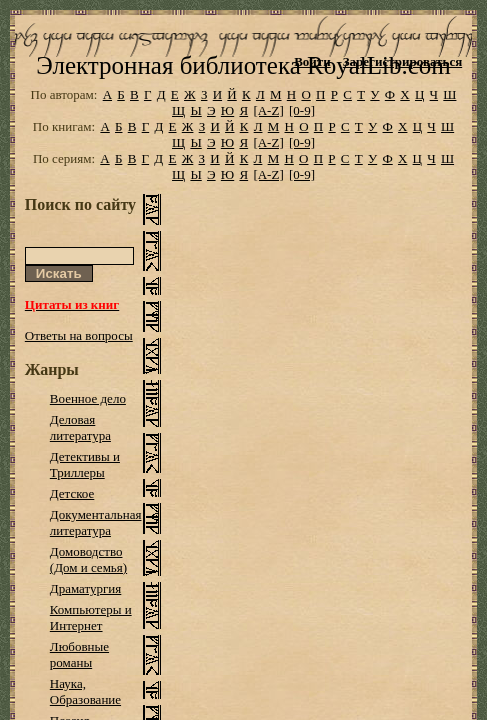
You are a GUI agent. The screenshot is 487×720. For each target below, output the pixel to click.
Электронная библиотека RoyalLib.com (243, 97)
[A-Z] (268, 142)
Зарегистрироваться (402, 61)
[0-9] (302, 142)
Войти (312, 61)
